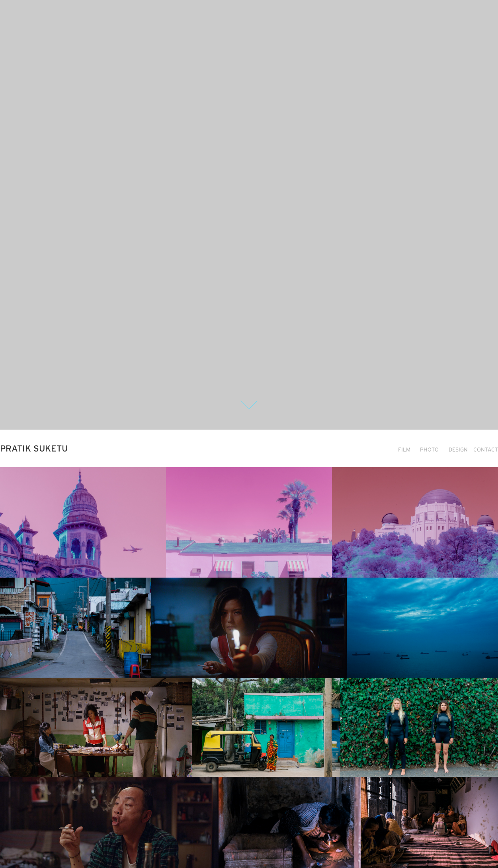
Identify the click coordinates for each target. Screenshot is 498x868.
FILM (404, 450)
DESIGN (458, 450)
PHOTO (429, 450)
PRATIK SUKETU (34, 448)
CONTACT (486, 450)
